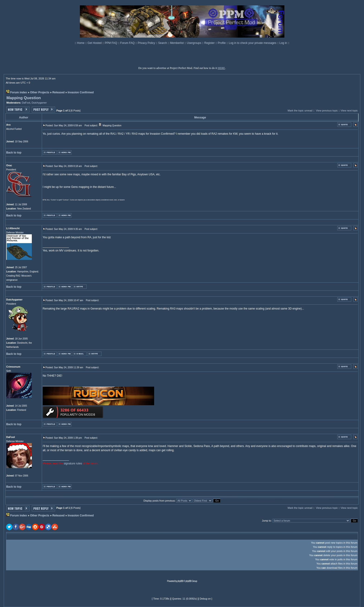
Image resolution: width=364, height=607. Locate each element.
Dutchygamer (39, 103)
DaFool (26, 103)
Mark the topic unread (300, 111)
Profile (222, 43)
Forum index (19, 92)
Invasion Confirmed (81, 92)
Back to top (14, 153)
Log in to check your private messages (253, 43)
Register (210, 43)
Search (163, 43)
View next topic (349, 111)
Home (81, 43)
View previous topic (327, 111)
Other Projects (40, 92)
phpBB (180, 581)
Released (58, 92)
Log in (283, 43)
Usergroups (194, 43)
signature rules (73, 463)
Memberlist (177, 43)
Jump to (266, 521)
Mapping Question (24, 98)
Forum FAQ (128, 43)
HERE (221, 68)
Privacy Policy (147, 43)
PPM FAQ (111, 43)
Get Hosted (95, 43)
